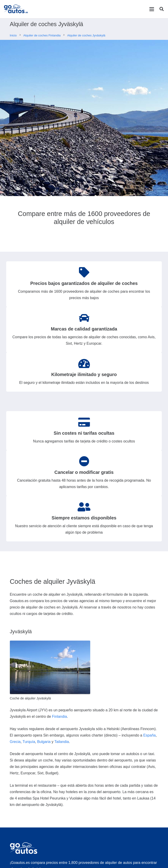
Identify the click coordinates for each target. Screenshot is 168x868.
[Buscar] (162, 9)
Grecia (15, 742)
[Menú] (152, 9)
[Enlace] (16, 9)
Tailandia (62, 742)
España (149, 735)
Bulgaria (44, 742)
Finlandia (60, 717)
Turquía (29, 742)
